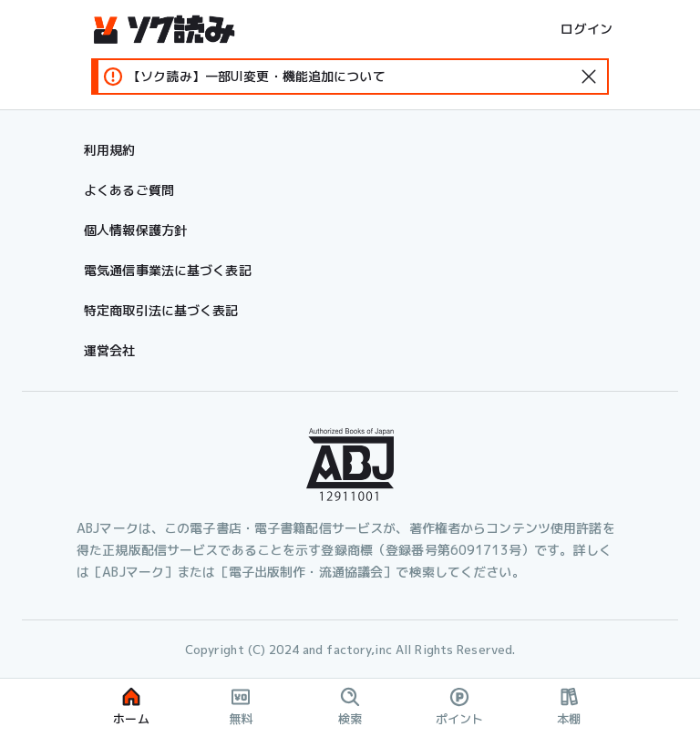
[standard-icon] (589, 77)
